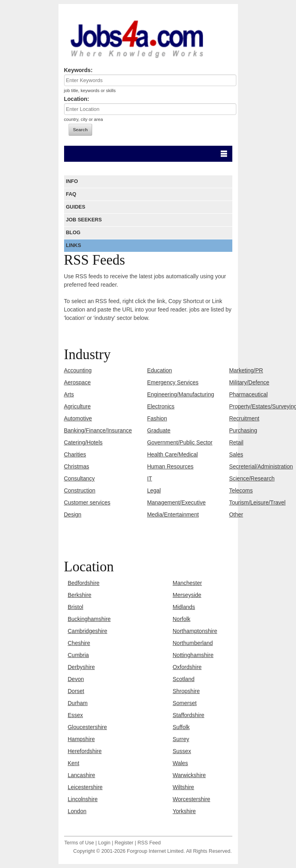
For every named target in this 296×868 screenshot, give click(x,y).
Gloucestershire (87, 727)
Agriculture (78, 406)
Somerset (185, 703)
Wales (180, 763)
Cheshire (79, 643)
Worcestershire (191, 799)
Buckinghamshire (89, 619)
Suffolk (181, 727)
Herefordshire (85, 751)
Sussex (182, 751)
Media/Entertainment (173, 514)
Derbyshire (81, 667)
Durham (78, 703)
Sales (236, 454)
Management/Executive (176, 502)
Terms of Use (79, 843)
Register (124, 843)
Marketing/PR (246, 370)
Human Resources (170, 466)
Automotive (78, 418)
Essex (75, 715)
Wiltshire (183, 787)
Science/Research (252, 478)
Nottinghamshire (193, 655)
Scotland (183, 679)
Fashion (157, 418)
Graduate (159, 430)
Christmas (77, 466)
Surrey (181, 739)
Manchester (187, 583)
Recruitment (244, 418)
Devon (76, 679)
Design (73, 514)
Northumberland (193, 643)
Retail (236, 442)
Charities (75, 454)
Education (159, 370)
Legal (154, 490)
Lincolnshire (83, 799)
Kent (73, 763)
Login (104, 843)
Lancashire (82, 775)
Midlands (184, 607)
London (77, 811)
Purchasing (243, 430)
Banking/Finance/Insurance (98, 430)
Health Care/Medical (172, 454)
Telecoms (241, 490)
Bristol (76, 607)
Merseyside (187, 595)
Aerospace (78, 382)
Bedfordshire (84, 583)
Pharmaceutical (249, 394)
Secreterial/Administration (261, 466)
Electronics (161, 406)
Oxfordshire (187, 667)
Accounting (78, 370)
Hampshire (81, 739)
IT (149, 478)
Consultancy (80, 478)
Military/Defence (249, 382)
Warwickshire (189, 775)
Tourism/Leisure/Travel (257, 502)
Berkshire (80, 595)
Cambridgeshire (88, 631)
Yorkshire (184, 811)
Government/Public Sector (180, 442)
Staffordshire (188, 715)
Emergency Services (173, 382)
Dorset (76, 691)
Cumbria (78, 655)
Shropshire (186, 691)
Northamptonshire (195, 631)
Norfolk (181, 619)
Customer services (87, 502)
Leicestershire (85, 787)
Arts (69, 394)
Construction (80, 490)
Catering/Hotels (84, 442)
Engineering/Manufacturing (180, 394)
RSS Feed (149, 843)
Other (236, 514)
